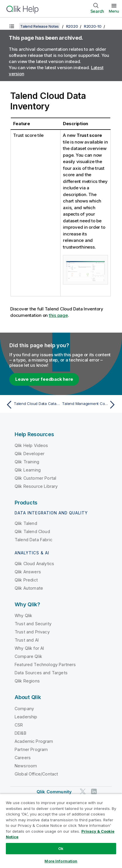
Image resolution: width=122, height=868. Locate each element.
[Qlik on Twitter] (83, 791)
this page (58, 315)
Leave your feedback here (44, 379)
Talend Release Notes (39, 26)
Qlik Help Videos (31, 445)
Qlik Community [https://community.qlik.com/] (54, 792)
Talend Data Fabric (33, 540)
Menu (114, 11)
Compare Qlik (28, 656)
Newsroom (26, 766)
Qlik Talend (26, 523)
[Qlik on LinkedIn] (94, 791)
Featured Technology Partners (45, 664)
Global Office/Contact (36, 774)
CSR (19, 725)
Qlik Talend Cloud (32, 531)
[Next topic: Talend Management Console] (90, 405)
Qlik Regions (27, 681)
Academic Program (34, 741)
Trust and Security (33, 624)
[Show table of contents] (12, 26)
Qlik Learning (28, 470)
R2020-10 (93, 26)
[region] (61, 831)
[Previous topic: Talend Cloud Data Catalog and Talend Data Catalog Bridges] (32, 405)
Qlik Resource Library (36, 486)
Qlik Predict (26, 580)
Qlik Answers (28, 572)
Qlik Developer (30, 454)
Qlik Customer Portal (35, 478)
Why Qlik (23, 615)
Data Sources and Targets (41, 673)
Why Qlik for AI (29, 648)
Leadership (26, 717)
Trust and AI (27, 640)
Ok (61, 848)
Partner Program (31, 749)
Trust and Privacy (32, 632)
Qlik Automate (29, 588)
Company (24, 709)
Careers (23, 758)
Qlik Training (27, 462)
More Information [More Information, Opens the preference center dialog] (61, 861)
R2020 (72, 26)
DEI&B (20, 733)
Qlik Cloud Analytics (34, 564)
